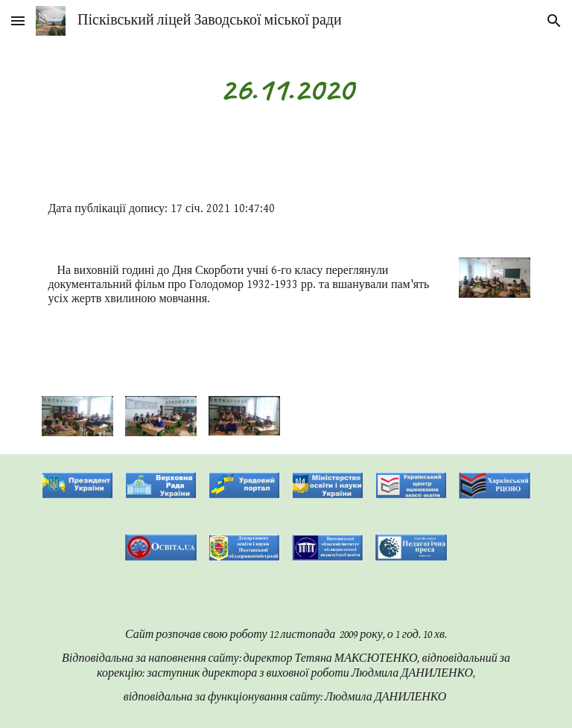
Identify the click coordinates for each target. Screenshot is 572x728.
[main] (286, 89)
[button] (18, 20)
